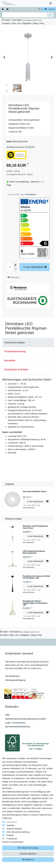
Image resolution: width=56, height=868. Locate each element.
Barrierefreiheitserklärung (18, 726)
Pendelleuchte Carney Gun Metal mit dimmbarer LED (36, 577)
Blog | (36, 23)
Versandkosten (30, 194)
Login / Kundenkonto (15, 722)
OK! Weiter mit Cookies (28, 848)
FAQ (42, 23)
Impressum (47, 808)
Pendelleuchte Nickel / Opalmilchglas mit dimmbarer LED (35, 603)
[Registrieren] (8, 9)
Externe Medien (14, 829)
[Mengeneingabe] (10, 267)
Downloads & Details (16, 369)
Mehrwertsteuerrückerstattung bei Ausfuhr (26, 718)
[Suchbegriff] (24, 15)
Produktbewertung (15, 351)
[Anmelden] (3, 9)
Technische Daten (15, 342)
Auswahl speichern (28, 854)
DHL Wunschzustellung (18, 832)
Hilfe (7, 714)
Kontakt (6, 23)
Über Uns (16, 23)
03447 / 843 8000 (13, 20)
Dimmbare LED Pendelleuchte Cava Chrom (35, 527)
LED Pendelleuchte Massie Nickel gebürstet (34, 552)
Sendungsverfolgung (15, 679)
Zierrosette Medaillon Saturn (35, 491)
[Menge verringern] (15, 269)
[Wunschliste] (39, 9)
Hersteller (10, 360)
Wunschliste (13, 277)
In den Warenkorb (35, 267)
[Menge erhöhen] (15, 265)
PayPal (10, 835)
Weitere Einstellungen (13, 842)
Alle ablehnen (28, 860)
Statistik (11, 825)
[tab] (28, 342)
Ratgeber (27, 23)
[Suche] (50, 15)
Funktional (12, 839)
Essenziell (12, 822)
